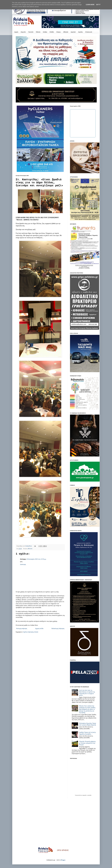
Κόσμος (59, 32)
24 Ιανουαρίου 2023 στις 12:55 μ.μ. (36, 559)
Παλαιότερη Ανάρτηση (58, 628)
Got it (98, 5)
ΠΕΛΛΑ (30, 549)
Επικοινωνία (89, 32)
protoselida (89, 795)
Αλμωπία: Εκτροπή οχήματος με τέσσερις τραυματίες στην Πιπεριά (87, 743)
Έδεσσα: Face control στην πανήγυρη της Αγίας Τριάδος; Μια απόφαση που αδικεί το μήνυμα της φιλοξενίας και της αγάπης (87, 709)
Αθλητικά (66, 32)
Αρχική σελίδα (39, 628)
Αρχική (16, 32)
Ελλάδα (52, 32)
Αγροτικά (73, 32)
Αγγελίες (80, 32)
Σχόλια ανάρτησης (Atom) (31, 632)
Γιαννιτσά (31, 32)
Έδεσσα (38, 32)
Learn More (90, 5)
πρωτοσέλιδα (79, 795)
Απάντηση (23, 564)
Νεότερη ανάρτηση (22, 628)
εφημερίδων (85, 795)
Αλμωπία (23, 32)
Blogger (63, 860)
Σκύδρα (45, 32)
